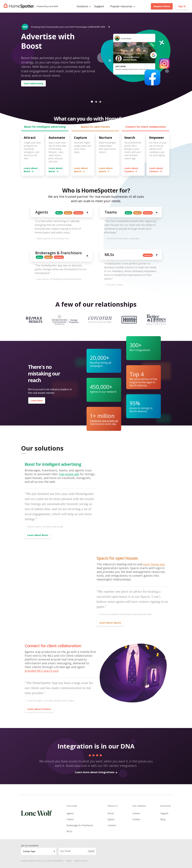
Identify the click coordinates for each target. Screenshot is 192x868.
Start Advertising (33, 83)
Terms (69, 861)
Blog (163, 819)
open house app (154, 564)
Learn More (37, 401)
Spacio (111, 819)
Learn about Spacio (81, 170)
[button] (92, 102)
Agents (70, 813)
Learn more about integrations (96, 772)
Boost (111, 813)
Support (99, 6)
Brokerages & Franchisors (80, 825)
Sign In (182, 6)
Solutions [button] (82, 6)
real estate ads (69, 474)
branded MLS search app (42, 671)
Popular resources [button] (121, 6)
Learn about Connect (131, 170)
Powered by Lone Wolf (47, 6)
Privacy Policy (81, 861)
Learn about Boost (31, 170)
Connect (112, 825)
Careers (136, 813)
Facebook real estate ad (104, 421)
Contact (136, 819)
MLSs (69, 831)
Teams (70, 819)
